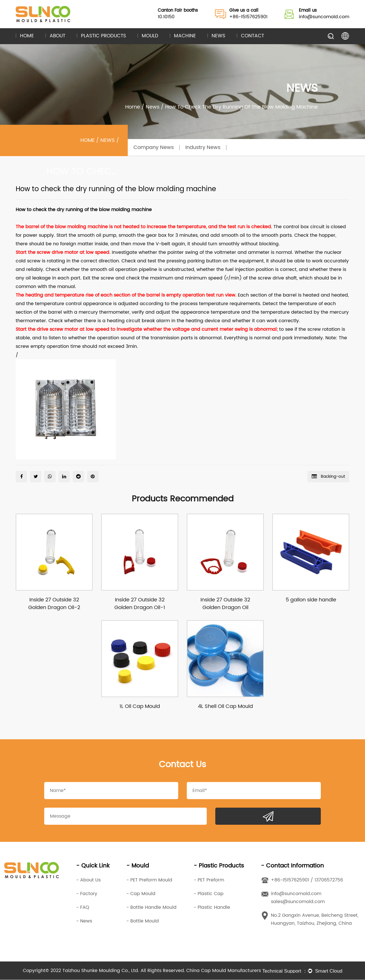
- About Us (88, 880)
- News (84, 921)
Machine (185, 36)
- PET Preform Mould (149, 880)
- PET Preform (209, 880)
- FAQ (83, 908)
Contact (253, 36)
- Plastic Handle (212, 908)
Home (27, 36)
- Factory (87, 894)
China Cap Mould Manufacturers (224, 971)
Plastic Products (104, 36)
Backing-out (328, 476)
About (57, 36)
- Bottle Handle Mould (151, 908)
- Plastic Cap (209, 894)
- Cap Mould (141, 894)
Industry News (203, 147)
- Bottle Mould (143, 921)
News (218, 36)
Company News (154, 147)
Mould (150, 36)
